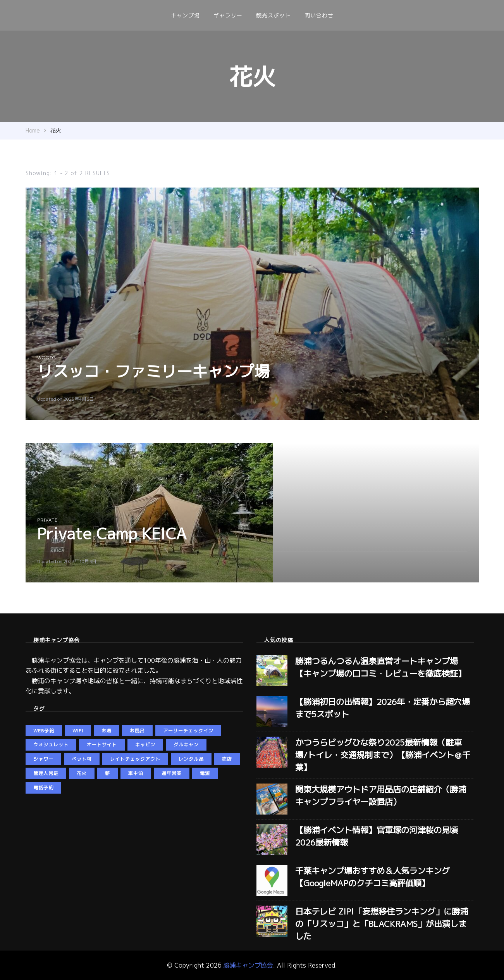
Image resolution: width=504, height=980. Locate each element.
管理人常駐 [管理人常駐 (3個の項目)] (46, 773)
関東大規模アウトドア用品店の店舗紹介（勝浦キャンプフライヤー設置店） (381, 796)
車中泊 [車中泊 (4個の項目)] (136, 773)
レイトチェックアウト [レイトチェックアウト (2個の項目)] (135, 759)
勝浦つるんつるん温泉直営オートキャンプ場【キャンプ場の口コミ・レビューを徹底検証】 (381, 667)
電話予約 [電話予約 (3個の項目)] (43, 788)
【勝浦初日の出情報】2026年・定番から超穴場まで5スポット (383, 708)
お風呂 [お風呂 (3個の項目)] (137, 731)
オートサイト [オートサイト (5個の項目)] (102, 745)
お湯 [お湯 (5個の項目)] (107, 731)
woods (47, 357)
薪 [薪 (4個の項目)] (108, 773)
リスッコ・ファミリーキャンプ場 (153, 371)
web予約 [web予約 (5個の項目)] (44, 731)
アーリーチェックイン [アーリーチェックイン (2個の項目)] (188, 731)
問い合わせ (319, 15)
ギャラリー (228, 15)
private (47, 520)
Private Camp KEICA (112, 534)
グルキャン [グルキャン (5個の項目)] (186, 745)
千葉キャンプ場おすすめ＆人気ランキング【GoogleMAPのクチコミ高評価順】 (372, 877)
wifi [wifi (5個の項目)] (78, 731)
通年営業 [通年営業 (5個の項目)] (172, 773)
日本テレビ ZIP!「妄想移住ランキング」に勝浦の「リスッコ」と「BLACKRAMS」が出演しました (382, 924)
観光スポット (274, 15)
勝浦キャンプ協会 (248, 965)
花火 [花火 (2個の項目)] (82, 773)
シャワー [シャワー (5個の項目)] (43, 759)
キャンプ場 (185, 15)
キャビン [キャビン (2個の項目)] (145, 745)
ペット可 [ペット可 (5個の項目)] (82, 759)
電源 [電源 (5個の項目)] (205, 773)
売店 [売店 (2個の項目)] (227, 759)
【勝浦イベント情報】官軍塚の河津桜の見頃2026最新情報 (377, 836)
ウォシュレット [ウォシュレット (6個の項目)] (51, 745)
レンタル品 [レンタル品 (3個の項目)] (191, 759)
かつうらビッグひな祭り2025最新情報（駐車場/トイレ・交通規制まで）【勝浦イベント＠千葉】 (383, 755)
